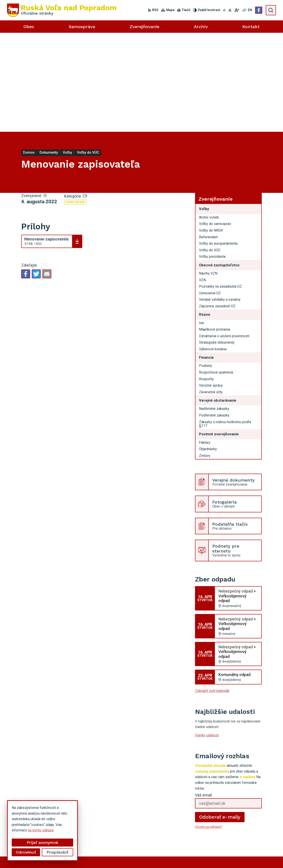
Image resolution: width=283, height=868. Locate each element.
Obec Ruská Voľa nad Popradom (195, 856)
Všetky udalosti (207, 636)
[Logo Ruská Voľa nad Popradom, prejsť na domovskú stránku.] (62, 10)
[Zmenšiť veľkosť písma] (224, 10)
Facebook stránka (238, 836)
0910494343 (234, 826)
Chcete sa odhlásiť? (209, 728)
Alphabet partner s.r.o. (124, 856)
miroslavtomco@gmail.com (245, 831)
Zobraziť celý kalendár (212, 592)
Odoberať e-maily (220, 718)
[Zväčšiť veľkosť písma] (237, 10)
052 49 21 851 (235, 821)
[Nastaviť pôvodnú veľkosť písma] (230, 10)
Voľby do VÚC (75, 103)
